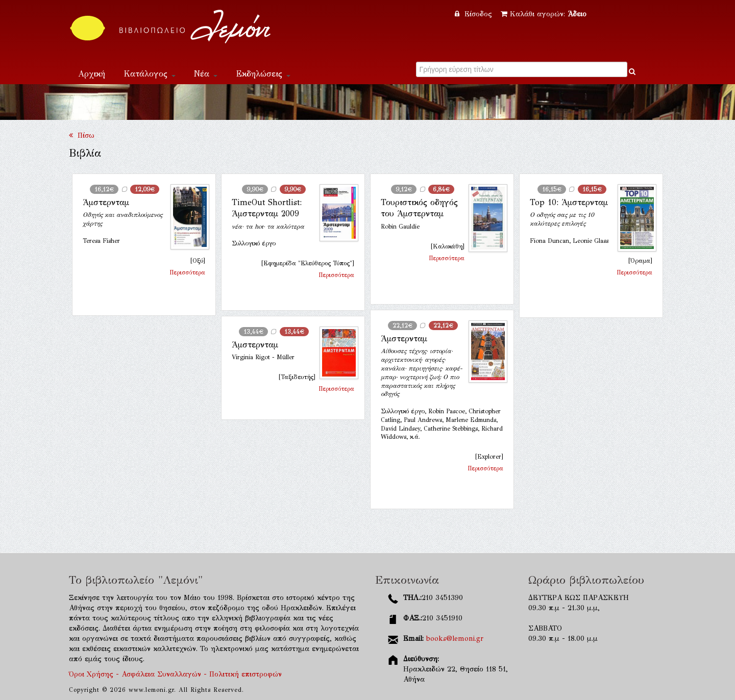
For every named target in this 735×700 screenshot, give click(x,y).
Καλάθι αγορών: (544, 14)
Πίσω (82, 135)
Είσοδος (475, 14)
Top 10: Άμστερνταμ (569, 202)
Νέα (206, 74)
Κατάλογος (150, 74)
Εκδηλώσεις (263, 74)
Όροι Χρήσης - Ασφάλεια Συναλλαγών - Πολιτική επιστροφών (175, 674)
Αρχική (92, 74)
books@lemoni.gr (455, 639)
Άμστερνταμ (106, 202)
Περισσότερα (187, 272)
